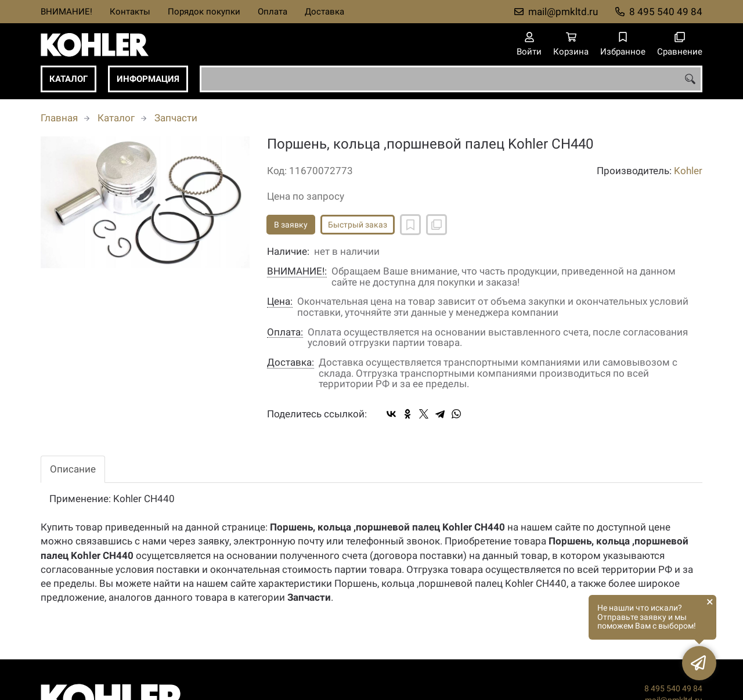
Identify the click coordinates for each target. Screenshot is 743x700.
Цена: (280, 302)
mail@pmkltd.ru (563, 12)
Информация (148, 79)
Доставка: (291, 362)
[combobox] (451, 79)
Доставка (324, 12)
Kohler (688, 171)
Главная (59, 118)
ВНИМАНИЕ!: (297, 271)
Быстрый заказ (358, 225)
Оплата (273, 12)
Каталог (68, 79)
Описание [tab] (73, 469)
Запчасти (176, 118)
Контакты (130, 12)
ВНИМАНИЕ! (66, 12)
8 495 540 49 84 (666, 12)
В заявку (291, 225)
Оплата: (285, 332)
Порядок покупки (204, 12)
